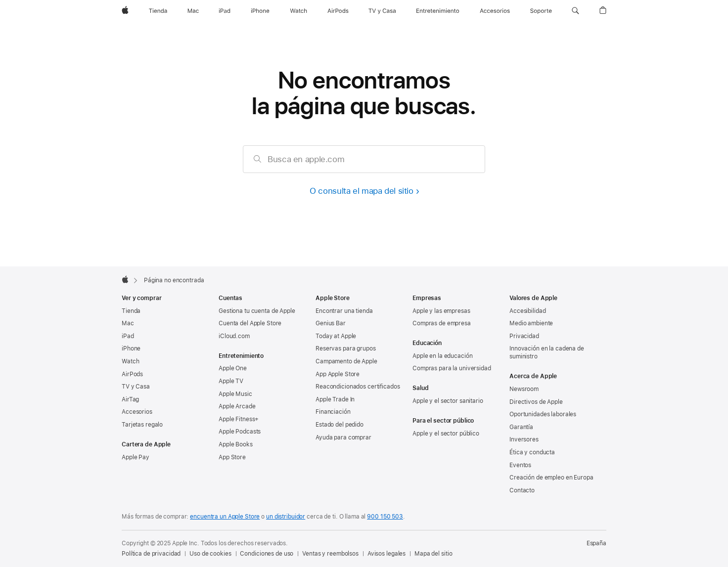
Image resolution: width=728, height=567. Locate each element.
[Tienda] (158, 11)
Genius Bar (331, 323)
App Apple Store (338, 374)
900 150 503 (385, 517)
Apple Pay (136, 457)
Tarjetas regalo (142, 425)
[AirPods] (338, 11)
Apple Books (236, 444)
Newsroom (524, 389)
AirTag (130, 399)
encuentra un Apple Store (225, 517)
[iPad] (225, 11)
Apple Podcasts (240, 432)
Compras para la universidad (452, 368)
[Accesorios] (495, 11)
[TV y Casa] (382, 11)
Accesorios (137, 412)
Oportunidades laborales (543, 414)
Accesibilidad (527, 311)
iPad (128, 336)
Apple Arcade (237, 406)
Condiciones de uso (267, 554)
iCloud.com (234, 336)
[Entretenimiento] (438, 11)
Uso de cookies (210, 554)
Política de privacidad (151, 554)
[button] (575, 11)
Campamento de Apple (346, 361)
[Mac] (193, 11)
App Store (232, 457)
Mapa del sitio (433, 554)
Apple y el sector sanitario (448, 401)
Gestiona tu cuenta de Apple (257, 311)
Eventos (520, 465)
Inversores (524, 439)
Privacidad (524, 336)
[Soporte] (541, 11)
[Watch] (298, 11)
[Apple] (125, 11)
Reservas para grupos (346, 349)
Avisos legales (387, 554)
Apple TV (231, 381)
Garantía (521, 427)
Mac (128, 323)
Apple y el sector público (446, 434)
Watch (130, 361)
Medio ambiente (531, 323)
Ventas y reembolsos (330, 554)
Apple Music (235, 394)
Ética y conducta (532, 452)
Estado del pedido (340, 425)
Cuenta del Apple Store (250, 323)
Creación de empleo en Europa (551, 478)
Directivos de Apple (536, 402)
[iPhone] (260, 11)
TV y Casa (136, 387)
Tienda (131, 311)
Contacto (522, 490)
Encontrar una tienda (344, 311)
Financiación (333, 412)
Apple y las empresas (441, 311)
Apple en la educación (442, 356)
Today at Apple (336, 336)
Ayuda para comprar (343, 437)
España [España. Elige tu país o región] (596, 543)
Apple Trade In (335, 399)
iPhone (131, 349)
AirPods (132, 374)
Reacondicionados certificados (358, 387)
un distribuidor (286, 517)
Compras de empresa (442, 323)
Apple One (233, 368)
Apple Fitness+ (239, 419)
